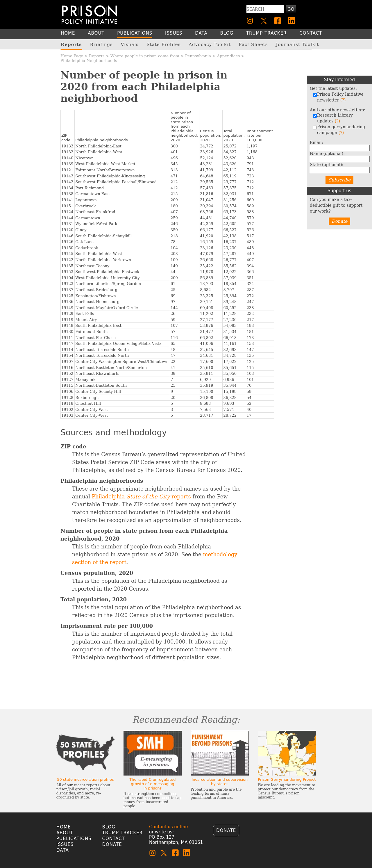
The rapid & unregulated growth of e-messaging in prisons (152, 784)
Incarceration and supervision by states (220, 782)
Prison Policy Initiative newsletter (338, 97)
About (65, 833)
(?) (343, 100)
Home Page (72, 56)
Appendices (228, 56)
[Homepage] (89, 14)
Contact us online (168, 827)
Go (291, 9)
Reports (97, 56)
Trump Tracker (123, 833)
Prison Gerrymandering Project (287, 779)
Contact (114, 839)
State (327, 165)
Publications (74, 839)
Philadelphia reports (141, 497)
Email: (316, 142)
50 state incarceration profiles (85, 779)
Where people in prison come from (145, 56)
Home (64, 827)
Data (63, 850)
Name (327, 154)
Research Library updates (333, 118)
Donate (340, 221)
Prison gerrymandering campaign (339, 130)
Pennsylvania (198, 56)
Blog (109, 827)
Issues (65, 844)
